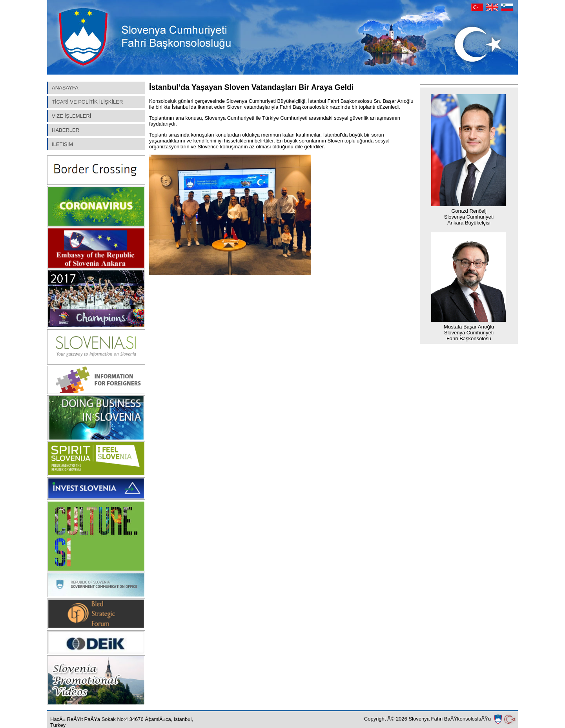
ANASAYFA (65, 88)
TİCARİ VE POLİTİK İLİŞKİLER (87, 102)
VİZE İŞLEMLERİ (71, 116)
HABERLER (66, 130)
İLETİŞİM (62, 144)
